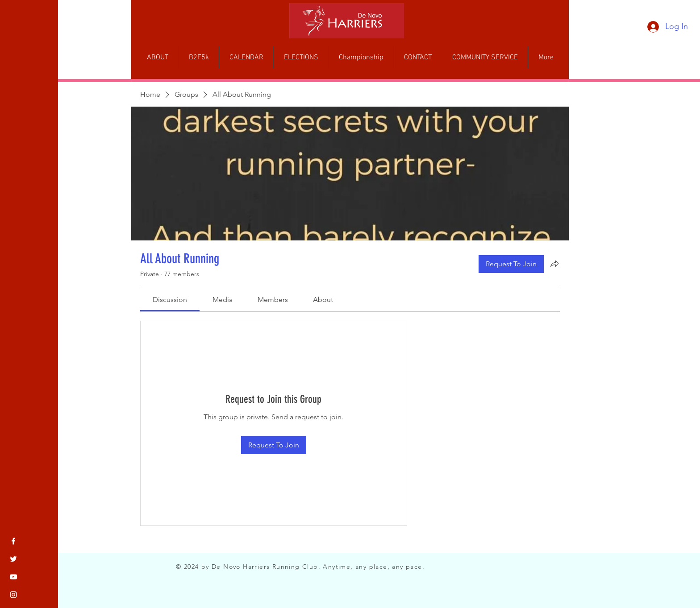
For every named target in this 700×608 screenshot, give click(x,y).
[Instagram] (13, 595)
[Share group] (554, 264)
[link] (170, 300)
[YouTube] (13, 577)
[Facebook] (13, 541)
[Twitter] (13, 559)
